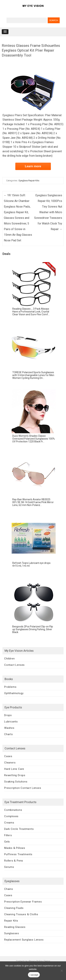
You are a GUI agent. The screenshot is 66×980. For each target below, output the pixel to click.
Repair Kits (11, 921)
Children (9, 659)
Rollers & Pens (14, 861)
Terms (47, 961)
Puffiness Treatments (18, 854)
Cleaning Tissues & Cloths (21, 914)
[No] (62, 971)
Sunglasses (12, 933)
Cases (8, 756)
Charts (9, 734)
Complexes (11, 816)
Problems (10, 687)
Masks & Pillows (15, 848)
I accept (34, 975)
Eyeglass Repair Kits (29, 181)
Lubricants (11, 722)
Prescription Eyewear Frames (23, 902)
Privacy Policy (36, 961)
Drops (8, 715)
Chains (9, 889)
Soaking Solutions (16, 782)
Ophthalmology (14, 693)
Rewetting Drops (15, 775)
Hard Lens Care (14, 769)
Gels (7, 842)
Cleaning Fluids (14, 908)
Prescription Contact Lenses (23, 788)
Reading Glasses (15, 927)
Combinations (13, 810)
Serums (9, 867)
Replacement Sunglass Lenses (24, 940)
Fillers (8, 835)
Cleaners (10, 763)
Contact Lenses (14, 665)
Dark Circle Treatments (19, 829)
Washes (9, 728)
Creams (9, 823)
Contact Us (22, 961)
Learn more (33, 166)
